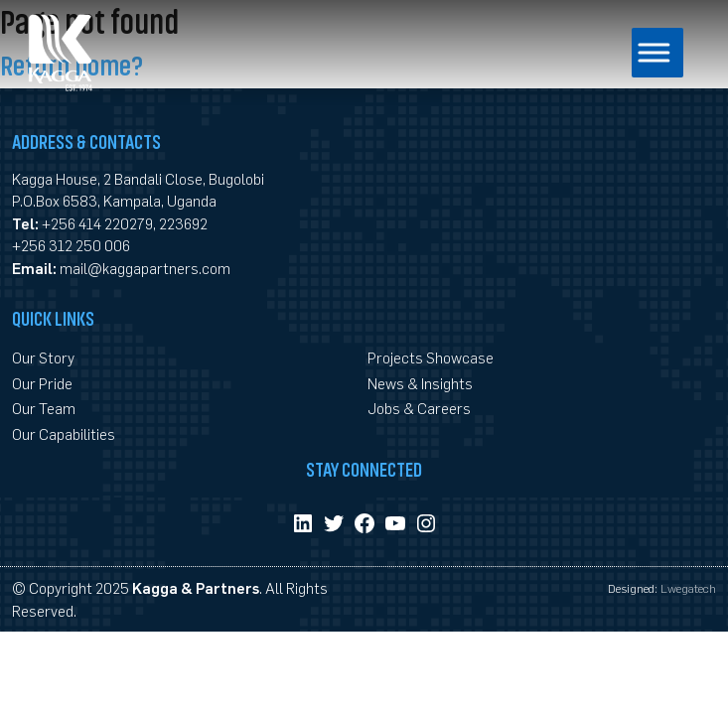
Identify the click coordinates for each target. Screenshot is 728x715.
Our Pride (42, 383)
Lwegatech (688, 588)
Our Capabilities (64, 433)
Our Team (44, 408)
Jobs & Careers (419, 408)
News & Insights (420, 383)
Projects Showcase (431, 357)
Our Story (43, 357)
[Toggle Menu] (638, 52)
